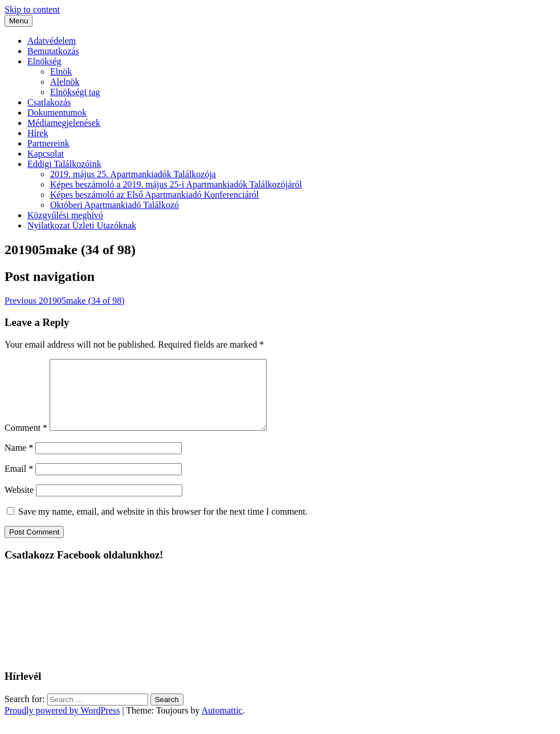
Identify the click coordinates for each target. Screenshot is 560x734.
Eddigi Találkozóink (64, 164)
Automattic (222, 724)
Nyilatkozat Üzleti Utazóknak (82, 225)
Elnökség (44, 61)
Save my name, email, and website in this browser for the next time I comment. (163, 525)
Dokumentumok (57, 113)
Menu (19, 21)
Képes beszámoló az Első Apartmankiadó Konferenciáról (155, 195)
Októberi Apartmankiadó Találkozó (115, 205)
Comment (26, 441)
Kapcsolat (46, 154)
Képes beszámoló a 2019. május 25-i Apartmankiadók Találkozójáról (176, 184)
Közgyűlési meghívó (65, 215)
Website (19, 503)
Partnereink (48, 143)
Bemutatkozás (53, 51)
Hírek (38, 133)
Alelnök (65, 82)
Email (19, 482)
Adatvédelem (52, 41)
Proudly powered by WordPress (62, 724)
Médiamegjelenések (64, 123)
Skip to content (32, 9)
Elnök (61, 72)
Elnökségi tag (75, 92)
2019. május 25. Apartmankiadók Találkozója (133, 174)
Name (19, 461)
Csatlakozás (49, 102)
